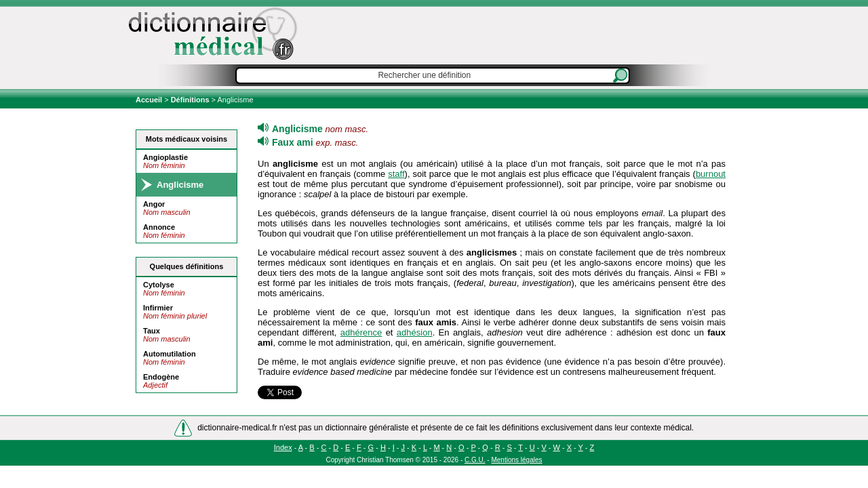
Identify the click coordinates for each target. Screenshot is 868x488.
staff (396, 174)
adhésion (415, 332)
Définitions (190, 100)
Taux (152, 331)
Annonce (159, 227)
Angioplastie (165, 157)
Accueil (150, 100)
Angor (154, 204)
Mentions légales (516, 460)
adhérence (361, 332)
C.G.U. (475, 460)
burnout (711, 174)
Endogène (161, 377)
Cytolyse (159, 285)
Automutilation (170, 354)
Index (283, 447)
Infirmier (158, 308)
